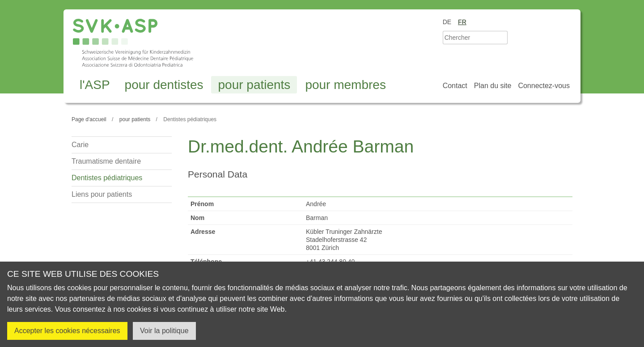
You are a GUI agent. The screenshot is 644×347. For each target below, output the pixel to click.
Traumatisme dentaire (106, 161)
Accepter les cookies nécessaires (67, 331)
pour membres (345, 85)
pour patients (254, 85)
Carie (80, 145)
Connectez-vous (544, 86)
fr (462, 22)
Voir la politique (164, 331)
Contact (455, 86)
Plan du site (493, 86)
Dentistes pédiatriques (107, 178)
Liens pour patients (102, 194)
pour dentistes (164, 85)
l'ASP (95, 85)
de (447, 22)
